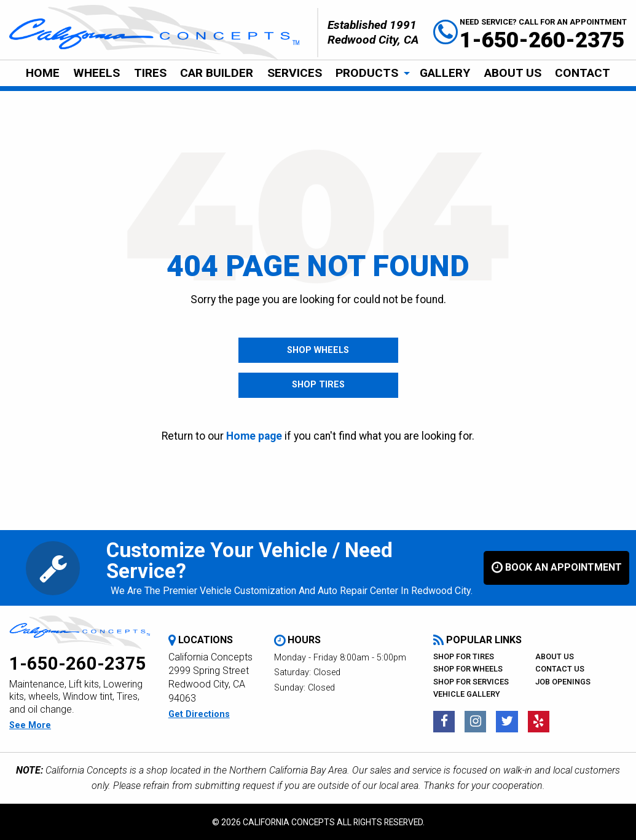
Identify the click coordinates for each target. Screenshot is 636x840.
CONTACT (583, 73)
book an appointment (557, 568)
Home (43, 73)
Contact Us (560, 669)
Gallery (445, 73)
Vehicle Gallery (467, 694)
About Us (513, 73)
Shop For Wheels (468, 669)
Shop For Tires (464, 656)
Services (295, 73)
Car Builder (217, 73)
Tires (150, 73)
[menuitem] (43, 73)
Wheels (96, 73)
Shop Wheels (318, 350)
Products (367, 73)
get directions (199, 715)
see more (30, 725)
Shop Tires (318, 385)
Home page (254, 436)
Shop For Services (471, 682)
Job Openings (563, 682)
